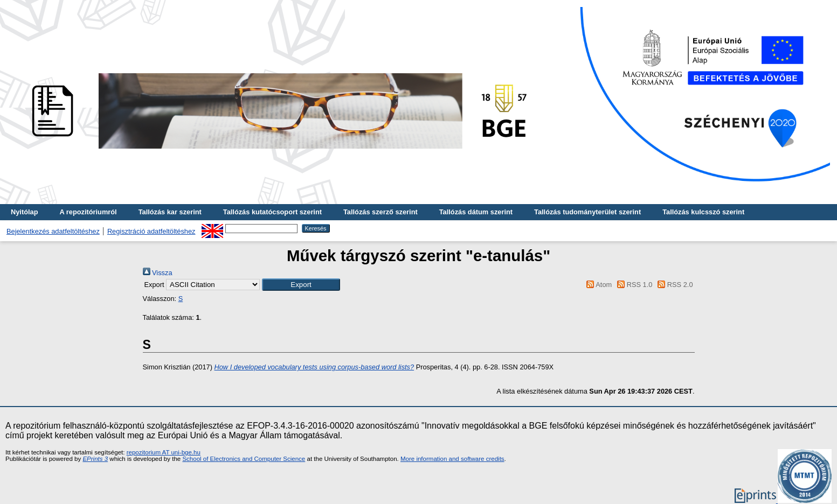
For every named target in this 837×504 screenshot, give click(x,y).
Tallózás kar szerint (170, 212)
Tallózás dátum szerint (476, 212)
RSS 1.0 (633, 285)
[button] (301, 285)
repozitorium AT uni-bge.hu (164, 452)
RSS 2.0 (674, 285)
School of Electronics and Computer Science (244, 459)
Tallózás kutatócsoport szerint (272, 212)
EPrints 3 (95, 459)
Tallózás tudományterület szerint (587, 212)
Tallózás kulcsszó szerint (703, 212)
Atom (597, 285)
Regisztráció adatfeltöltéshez (151, 231)
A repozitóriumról (88, 212)
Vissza (158, 273)
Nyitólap (24, 212)
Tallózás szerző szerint (381, 212)
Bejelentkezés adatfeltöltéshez (53, 231)
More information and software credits (452, 459)
